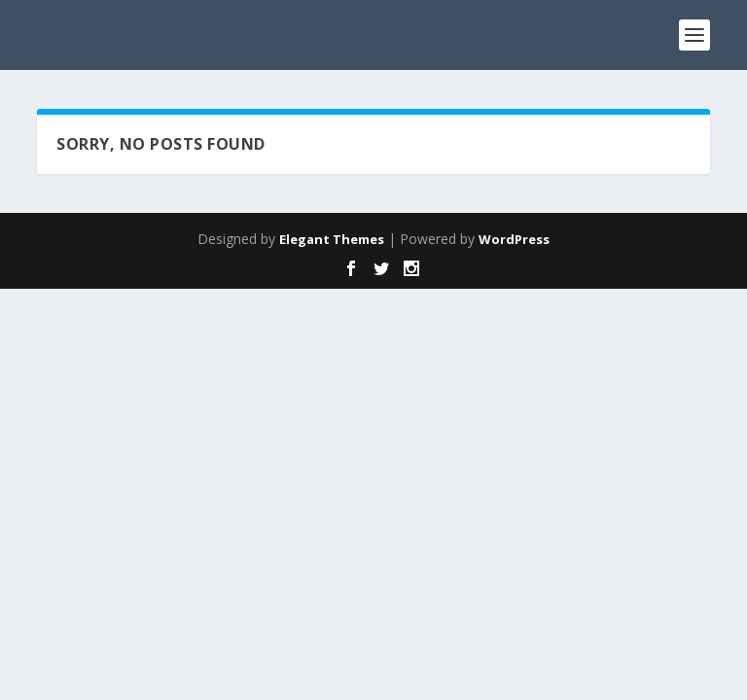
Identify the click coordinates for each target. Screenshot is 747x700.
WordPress (514, 239)
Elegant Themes (332, 239)
